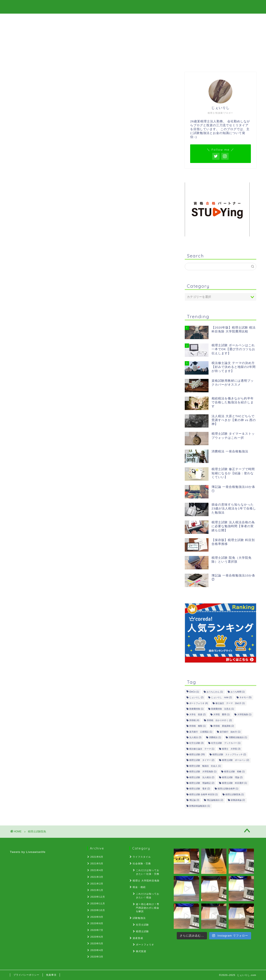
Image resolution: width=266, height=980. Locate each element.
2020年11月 (98, 903)
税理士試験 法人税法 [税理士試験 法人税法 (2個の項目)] (202, 777)
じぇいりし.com (133, 7)
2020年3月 (97, 957)
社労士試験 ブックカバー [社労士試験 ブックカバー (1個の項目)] (226, 743)
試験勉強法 (139, 918)
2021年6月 (97, 857)
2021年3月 (97, 877)
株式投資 (141, 951)
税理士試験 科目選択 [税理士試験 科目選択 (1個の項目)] (234, 783)
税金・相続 (139, 887)
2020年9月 (97, 917)
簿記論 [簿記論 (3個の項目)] (194, 800)
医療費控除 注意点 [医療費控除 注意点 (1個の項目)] (223, 709)
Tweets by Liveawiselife (28, 852)
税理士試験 (142, 931)
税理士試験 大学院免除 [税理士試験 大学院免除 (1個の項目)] (203, 772)
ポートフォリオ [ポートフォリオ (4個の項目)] (199, 703)
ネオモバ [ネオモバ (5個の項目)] (245, 698)
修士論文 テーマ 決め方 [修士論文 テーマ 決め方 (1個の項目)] (230, 703)
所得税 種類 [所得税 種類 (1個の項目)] (198, 726)
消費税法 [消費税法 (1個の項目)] (215, 737)
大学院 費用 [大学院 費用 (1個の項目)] (221, 715)
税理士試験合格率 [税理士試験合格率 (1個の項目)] (228, 789)
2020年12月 (98, 897)
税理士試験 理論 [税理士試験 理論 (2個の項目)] (232, 777)
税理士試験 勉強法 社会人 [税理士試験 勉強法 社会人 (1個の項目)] (205, 766)
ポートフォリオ (145, 945)
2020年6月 (97, 937)
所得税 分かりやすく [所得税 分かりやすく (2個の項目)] (219, 720)
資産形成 (138, 938)
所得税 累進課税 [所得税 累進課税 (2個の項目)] (224, 726)
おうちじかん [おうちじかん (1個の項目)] (215, 692)
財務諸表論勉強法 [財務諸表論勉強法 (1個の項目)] (200, 806)
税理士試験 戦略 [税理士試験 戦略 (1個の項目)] (234, 772)
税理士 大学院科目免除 (146, 881)
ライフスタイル (142, 857)
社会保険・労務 (142, 863)
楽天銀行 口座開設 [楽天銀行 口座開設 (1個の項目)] (201, 732)
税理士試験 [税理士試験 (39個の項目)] (197, 754)
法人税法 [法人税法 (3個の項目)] (195, 737)
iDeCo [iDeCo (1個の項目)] (194, 692)
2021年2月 (97, 884)
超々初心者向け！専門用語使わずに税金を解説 (148, 908)
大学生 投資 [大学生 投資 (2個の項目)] (198, 715)
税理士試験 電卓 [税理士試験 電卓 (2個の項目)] (200, 789)
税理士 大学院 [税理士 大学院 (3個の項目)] (231, 749)
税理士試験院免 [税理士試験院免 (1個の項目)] (235, 794)
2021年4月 (97, 870)
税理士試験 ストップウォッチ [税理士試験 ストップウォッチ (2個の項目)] (229, 754)
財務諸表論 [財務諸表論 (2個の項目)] (238, 800)
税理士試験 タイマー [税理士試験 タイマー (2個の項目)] (202, 760)
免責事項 (51, 975)
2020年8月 (97, 923)
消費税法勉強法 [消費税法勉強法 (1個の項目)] (238, 737)
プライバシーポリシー (26, 975)
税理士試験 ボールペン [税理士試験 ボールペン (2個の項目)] (236, 760)
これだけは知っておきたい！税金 (148, 896)
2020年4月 (97, 950)
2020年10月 (98, 910)
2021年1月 (97, 890)
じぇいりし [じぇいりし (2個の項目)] (196, 698)
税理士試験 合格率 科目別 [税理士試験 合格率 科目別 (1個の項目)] (203, 794)
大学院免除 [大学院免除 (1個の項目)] (244, 715)
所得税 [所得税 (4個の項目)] (194, 720)
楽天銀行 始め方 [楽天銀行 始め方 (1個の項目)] (230, 732)
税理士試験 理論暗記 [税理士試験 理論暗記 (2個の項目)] (202, 783)
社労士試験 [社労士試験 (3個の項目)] (196, 743)
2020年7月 (97, 930)
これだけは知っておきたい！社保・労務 (148, 872)
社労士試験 (142, 925)
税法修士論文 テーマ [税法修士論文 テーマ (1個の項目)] (202, 749)
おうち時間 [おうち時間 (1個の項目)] (238, 692)
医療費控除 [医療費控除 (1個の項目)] (196, 709)
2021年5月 (97, 863)
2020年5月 (97, 943)
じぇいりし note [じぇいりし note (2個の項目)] (221, 698)
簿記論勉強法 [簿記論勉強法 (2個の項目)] (215, 800)
